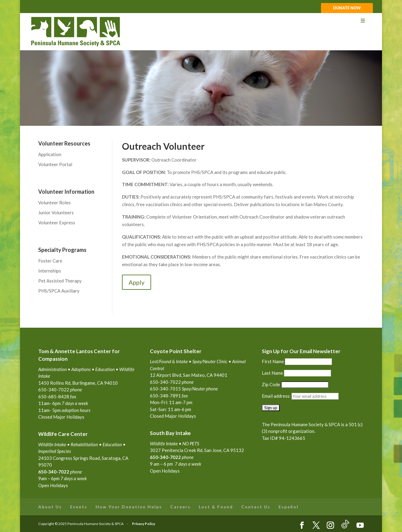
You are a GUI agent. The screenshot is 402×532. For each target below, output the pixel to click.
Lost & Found (216, 507)
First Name (273, 361)
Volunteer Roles (54, 202)
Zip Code (271, 384)
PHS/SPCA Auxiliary (59, 291)
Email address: (277, 396)
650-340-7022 (165, 457)
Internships (50, 271)
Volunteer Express (57, 223)
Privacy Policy (144, 524)
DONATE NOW (347, 8)
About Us (50, 507)
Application (50, 154)
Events (79, 507)
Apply (137, 282)
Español (289, 507)
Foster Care (50, 261)
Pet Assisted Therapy (60, 281)
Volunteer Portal (55, 164)
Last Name (272, 373)
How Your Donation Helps (129, 507)
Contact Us (256, 507)
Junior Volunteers (56, 212)
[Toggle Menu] (201, 21)
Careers (180, 507)
